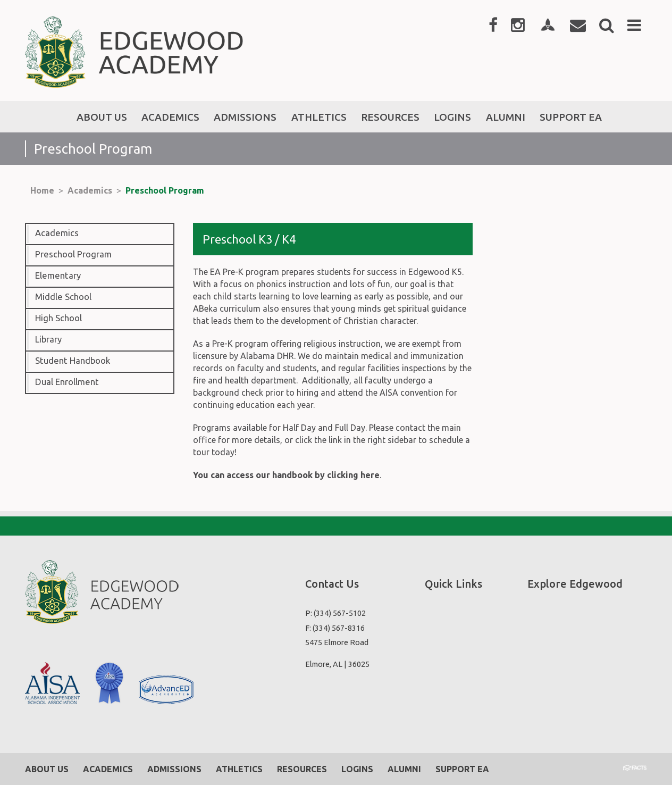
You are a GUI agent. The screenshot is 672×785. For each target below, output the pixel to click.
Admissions (174, 769)
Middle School (63, 297)
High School (58, 318)
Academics (90, 190)
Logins (357, 769)
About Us (47, 769)
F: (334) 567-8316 (335, 628)
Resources (302, 769)
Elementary (58, 275)
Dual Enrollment (67, 382)
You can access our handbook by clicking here (286, 475)
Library (48, 339)
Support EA (462, 769)
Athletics (239, 769)
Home (42, 190)
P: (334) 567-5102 (335, 613)
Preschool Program (165, 190)
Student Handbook (73, 361)
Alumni (404, 769)
